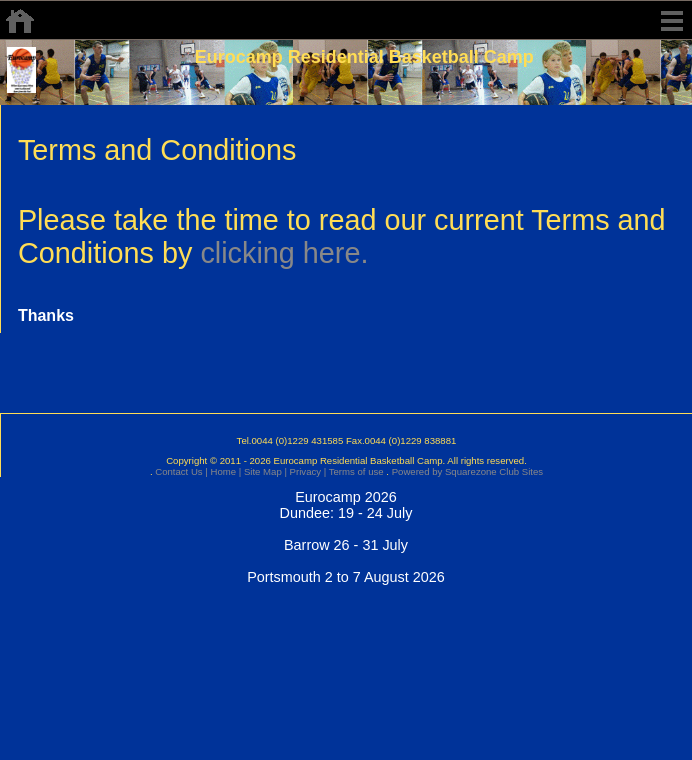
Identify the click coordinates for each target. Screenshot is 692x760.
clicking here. (284, 253)
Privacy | (306, 471)
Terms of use (354, 471)
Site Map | (264, 471)
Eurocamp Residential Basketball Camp (364, 57)
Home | (224, 471)
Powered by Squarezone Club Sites (467, 471)
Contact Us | (180, 471)
